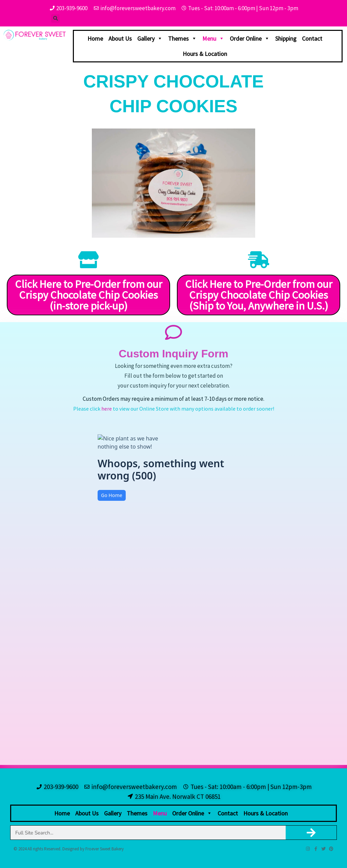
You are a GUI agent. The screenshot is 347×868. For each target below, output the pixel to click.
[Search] (311, 833)
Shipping (286, 38)
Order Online (250, 38)
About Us (120, 38)
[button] (55, 18)
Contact (312, 38)
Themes (182, 38)
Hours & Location (205, 54)
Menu (213, 38)
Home (95, 38)
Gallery (150, 38)
